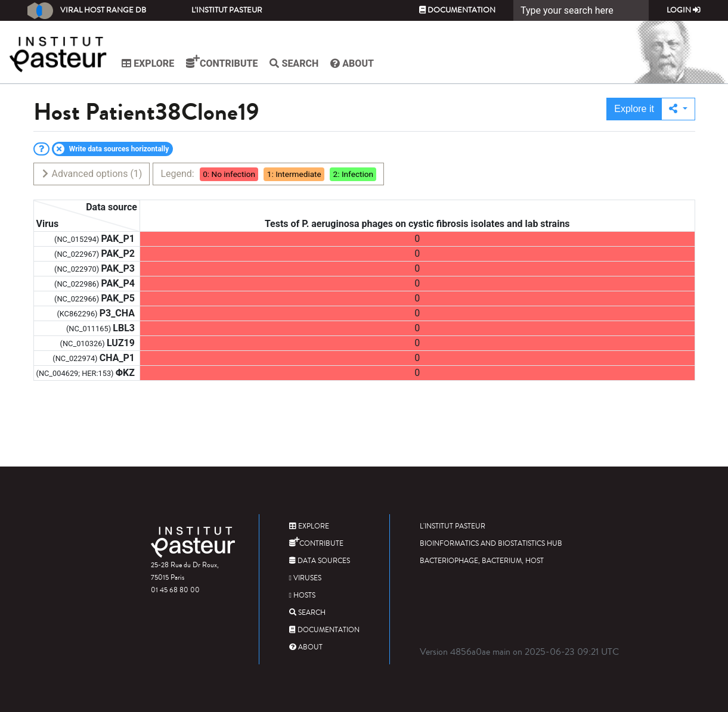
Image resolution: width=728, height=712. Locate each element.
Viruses (305, 578)
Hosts (302, 596)
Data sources (320, 561)
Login (684, 10)
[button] (678, 109)
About (354, 63)
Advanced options (92, 174)
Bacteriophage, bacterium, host (482, 561)
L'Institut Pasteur (227, 10)
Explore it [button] (634, 109)
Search (296, 63)
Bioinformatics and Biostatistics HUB (491, 544)
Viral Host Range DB (87, 11)
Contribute (224, 62)
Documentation (457, 10)
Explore (150, 63)
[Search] (581, 10)
